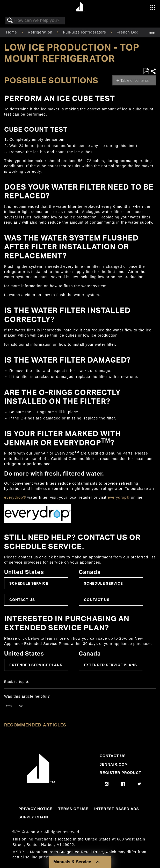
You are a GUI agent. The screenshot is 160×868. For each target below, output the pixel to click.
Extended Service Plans (36, 665)
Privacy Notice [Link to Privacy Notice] (35, 809)
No (21, 706)
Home (12, 32)
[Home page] (81, 7)
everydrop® (15, 497)
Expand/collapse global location (152, 31)
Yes (8, 706)
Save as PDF (146, 71)
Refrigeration (41, 32)
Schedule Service (29, 583)
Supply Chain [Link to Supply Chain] (33, 817)
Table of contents (134, 81)
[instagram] (107, 784)
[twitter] (139, 784)
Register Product (121, 773)
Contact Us (22, 600)
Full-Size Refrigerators (85, 32)
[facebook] (123, 784)
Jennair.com (114, 764)
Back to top (14, 682)
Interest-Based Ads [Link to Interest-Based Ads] (117, 809)
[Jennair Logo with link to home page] (41, 782)
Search (10, 21)
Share (153, 71)
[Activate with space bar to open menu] (153, 8)
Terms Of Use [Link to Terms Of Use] (73, 809)
